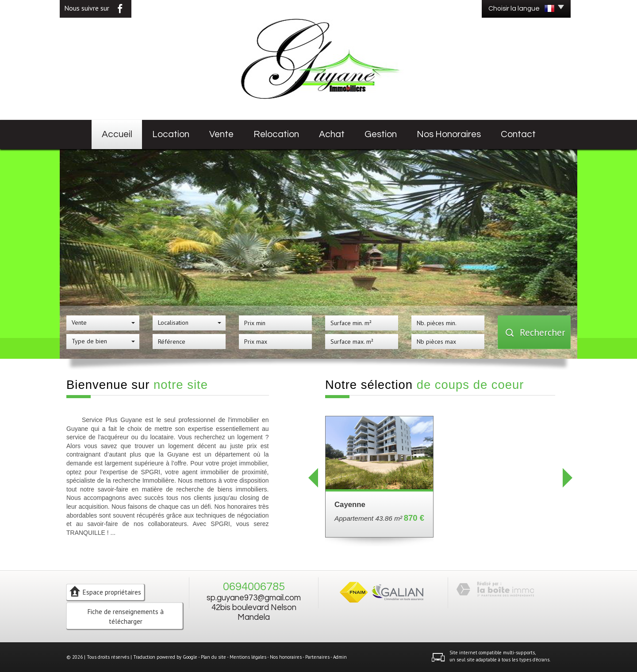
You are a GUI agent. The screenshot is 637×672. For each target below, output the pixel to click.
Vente (221, 134)
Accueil (117, 134)
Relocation (276, 134)
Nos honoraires (449, 134)
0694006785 (254, 587)
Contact (518, 134)
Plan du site (213, 657)
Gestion (381, 134)
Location (171, 134)
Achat (332, 134)
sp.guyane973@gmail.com (254, 598)
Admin (340, 657)
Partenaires (317, 657)
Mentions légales (248, 657)
